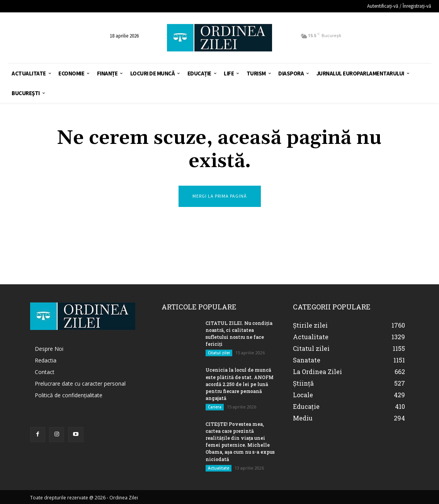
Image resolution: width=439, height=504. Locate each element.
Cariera (215, 407)
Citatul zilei (219, 353)
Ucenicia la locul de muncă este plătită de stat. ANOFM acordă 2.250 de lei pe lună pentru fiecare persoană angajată (239, 384)
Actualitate (219, 467)
